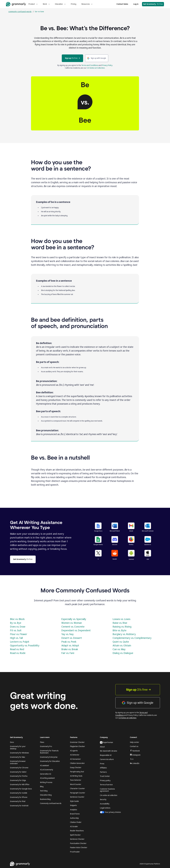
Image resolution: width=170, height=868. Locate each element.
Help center (135, 742)
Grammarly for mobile (19, 793)
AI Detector (75, 755)
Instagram (135, 755)
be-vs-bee (39, 12)
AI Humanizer (75, 759)
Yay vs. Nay (68, 634)
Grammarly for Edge (18, 780)
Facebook (135, 751)
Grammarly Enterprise (49, 757)
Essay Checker (76, 768)
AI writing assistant (47, 778)
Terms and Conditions (90, 65)
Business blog (45, 799)
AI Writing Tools (76, 776)
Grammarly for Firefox (19, 776)
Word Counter (76, 784)
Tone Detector (76, 780)
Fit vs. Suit (16, 630)
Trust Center (105, 776)
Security (103, 800)
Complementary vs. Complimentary (132, 638)
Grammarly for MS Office (20, 785)
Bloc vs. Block (17, 619)
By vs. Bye (16, 623)
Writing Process (46, 782)
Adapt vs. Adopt (70, 645)
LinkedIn (135, 763)
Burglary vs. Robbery (124, 634)
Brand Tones (75, 814)
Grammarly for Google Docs (21, 789)
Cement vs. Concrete (73, 627)
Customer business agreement (107, 790)
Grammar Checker (77, 742)
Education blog (46, 795)
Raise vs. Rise (120, 623)
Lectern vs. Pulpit (20, 642)
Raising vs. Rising (122, 627)
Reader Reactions (77, 831)
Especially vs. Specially (74, 619)
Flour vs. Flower (19, 634)
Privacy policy (105, 781)
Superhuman (106, 742)
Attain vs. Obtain (122, 645)
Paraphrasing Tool (77, 772)
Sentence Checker (77, 839)
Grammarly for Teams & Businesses (49, 752)
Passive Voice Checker (79, 848)
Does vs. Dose (18, 627)
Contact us (134, 746)
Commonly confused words (51, 803)
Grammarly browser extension (18, 762)
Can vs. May (119, 649)
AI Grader (74, 827)
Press (102, 764)
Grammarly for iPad (18, 801)
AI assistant (45, 766)
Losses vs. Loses (121, 619)
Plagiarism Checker (78, 746)
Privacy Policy (107, 65)
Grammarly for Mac (18, 757)
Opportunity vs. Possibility (25, 645)
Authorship (74, 818)
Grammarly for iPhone (19, 797)
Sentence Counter (77, 797)
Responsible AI (106, 755)
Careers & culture (107, 759)
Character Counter (77, 789)
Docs (12, 742)
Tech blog (44, 791)
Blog (42, 787)
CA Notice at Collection (96, 68)
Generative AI (46, 774)
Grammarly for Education (50, 761)
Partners (103, 772)
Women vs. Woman (72, 623)
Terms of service (106, 785)
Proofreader (75, 852)
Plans (42, 742)
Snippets (73, 805)
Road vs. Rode (18, 653)
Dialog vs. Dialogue (123, 653)
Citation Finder (76, 822)
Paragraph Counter (78, 793)
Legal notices (105, 808)
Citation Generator (77, 763)
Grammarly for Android (19, 806)
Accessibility (105, 804)
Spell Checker (75, 835)
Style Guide (74, 801)
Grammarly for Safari (18, 772)
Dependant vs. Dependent (76, 630)
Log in (136, 4)
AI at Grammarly (47, 770)
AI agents (74, 751)
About (102, 747)
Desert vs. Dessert (72, 638)
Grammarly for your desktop (18, 748)
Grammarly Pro (46, 746)
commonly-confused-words (20, 12)
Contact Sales (122, 4)
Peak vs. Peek (69, 642)
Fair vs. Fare (68, 653)
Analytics (74, 810)
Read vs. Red (17, 649)
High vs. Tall (16, 638)
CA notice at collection (109, 795)
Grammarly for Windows (19, 753)
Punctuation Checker (78, 843)
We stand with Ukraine (109, 751)
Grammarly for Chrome (19, 768)
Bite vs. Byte (120, 630)
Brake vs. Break (70, 649)
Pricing (74, 4)
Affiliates (103, 768)
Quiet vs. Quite (121, 642)
